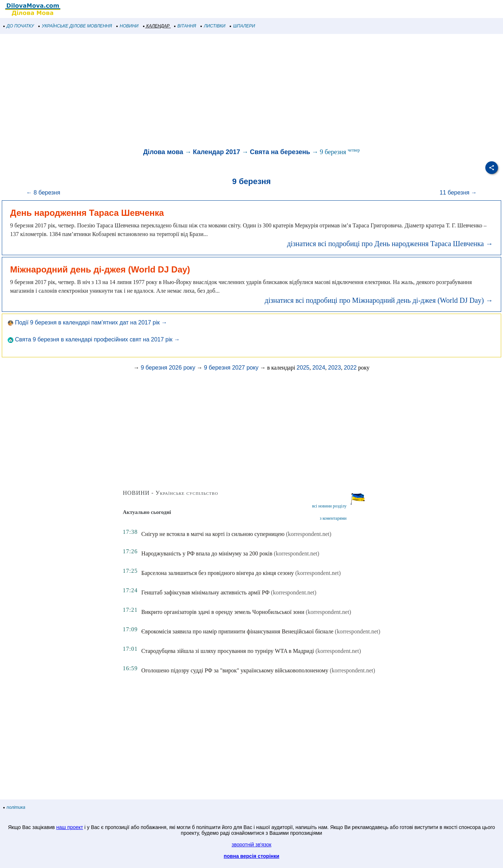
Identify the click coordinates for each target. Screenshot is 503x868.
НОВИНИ (128, 26)
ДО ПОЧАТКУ (19, 26)
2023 (335, 368)
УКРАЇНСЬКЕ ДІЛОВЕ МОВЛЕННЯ (75, 26)
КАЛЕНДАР (157, 26)
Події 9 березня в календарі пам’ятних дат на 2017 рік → (87, 322)
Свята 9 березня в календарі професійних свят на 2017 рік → (94, 339)
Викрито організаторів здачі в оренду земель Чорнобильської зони (223, 612)
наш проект (70, 827)
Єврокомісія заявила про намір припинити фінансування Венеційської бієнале (237, 631)
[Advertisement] (217, 92)
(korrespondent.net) (309, 534)
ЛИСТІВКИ (213, 26)
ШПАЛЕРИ (242, 26)
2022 (350, 368)
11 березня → (458, 193)
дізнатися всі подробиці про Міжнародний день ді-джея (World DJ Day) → (379, 300)
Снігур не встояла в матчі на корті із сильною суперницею (213, 534)
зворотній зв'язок (252, 845)
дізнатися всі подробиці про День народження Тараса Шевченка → (390, 244)
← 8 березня (43, 193)
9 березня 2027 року (231, 368)
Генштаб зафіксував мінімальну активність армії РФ (205, 592)
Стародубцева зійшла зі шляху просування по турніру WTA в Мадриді (227, 651)
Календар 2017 (216, 152)
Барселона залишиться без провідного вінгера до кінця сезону (217, 573)
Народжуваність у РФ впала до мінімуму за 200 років (207, 553)
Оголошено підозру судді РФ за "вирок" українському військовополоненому (235, 670)
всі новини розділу (329, 506)
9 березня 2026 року (168, 368)
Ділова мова (163, 152)
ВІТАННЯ (185, 26)
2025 (303, 368)
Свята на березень (280, 152)
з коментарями (333, 518)
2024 (319, 368)
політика (14, 807)
